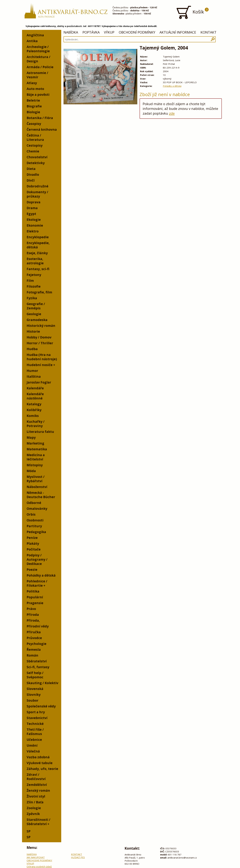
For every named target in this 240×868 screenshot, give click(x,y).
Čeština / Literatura (35, 137)
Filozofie (34, 286)
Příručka (34, 632)
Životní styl (36, 796)
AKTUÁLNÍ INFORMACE (178, 32)
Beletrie (33, 100)
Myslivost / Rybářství (36, 479)
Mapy (31, 437)
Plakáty (33, 543)
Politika (33, 591)
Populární (35, 597)
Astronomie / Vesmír (37, 75)
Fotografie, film (39, 292)
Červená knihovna (42, 129)
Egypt (31, 214)
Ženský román (38, 790)
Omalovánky (37, 509)
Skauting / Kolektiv (42, 683)
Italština (34, 376)
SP (29, 831)
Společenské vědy (41, 706)
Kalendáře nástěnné (35, 396)
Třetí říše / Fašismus (35, 732)
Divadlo (33, 175)
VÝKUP (109, 32)
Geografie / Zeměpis (36, 306)
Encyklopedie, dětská (38, 245)
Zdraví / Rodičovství (36, 777)
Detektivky (36, 163)
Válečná (33, 751)
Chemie (33, 151)
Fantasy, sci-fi (38, 269)
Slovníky (34, 695)
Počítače (34, 549)
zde (172, 113)
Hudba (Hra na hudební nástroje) (42, 357)
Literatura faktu (40, 432)
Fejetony (34, 275)
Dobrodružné (37, 186)
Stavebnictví (37, 718)
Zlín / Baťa (35, 802)
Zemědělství (37, 785)
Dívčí (31, 180)
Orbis (31, 514)
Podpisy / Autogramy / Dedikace (37, 559)
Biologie (33, 112)
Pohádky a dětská (41, 575)
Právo (31, 609)
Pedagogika (36, 532)
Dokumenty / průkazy (37, 194)
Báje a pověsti (38, 95)
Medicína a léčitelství (36, 457)
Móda (31, 471)
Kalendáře (35, 388)
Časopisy (34, 124)
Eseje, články (37, 253)
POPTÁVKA (91, 32)
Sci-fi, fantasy (38, 667)
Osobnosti (35, 520)
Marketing (35, 443)
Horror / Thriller (40, 343)
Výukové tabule (40, 763)
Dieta (31, 169)
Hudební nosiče (40, 365)
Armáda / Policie (40, 67)
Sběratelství (37, 661)
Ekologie (34, 220)
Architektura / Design (38, 59)
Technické (35, 724)
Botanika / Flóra (40, 118)
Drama (32, 208)
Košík (192, 12)
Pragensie (35, 603)
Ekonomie (35, 225)
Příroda (33, 615)
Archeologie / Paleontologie (38, 49)
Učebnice (34, 740)
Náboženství (37, 487)
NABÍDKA (71, 32)
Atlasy (32, 83)
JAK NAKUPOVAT (36, 857)
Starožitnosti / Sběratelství (38, 822)
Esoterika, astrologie (35, 261)
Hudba (32, 349)
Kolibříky (34, 410)
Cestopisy (35, 145)
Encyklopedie (38, 237)
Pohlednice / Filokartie (37, 583)
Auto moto (35, 89)
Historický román (41, 326)
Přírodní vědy (38, 626)
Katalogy (34, 404)
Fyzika (32, 298)
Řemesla (34, 650)
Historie (33, 331)
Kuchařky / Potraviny (36, 424)
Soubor (33, 700)
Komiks (33, 416)
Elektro (33, 231)
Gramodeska (37, 320)
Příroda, (33, 620)
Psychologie (37, 644)
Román (32, 655)
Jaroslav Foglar (39, 382)
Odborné (34, 503)
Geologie (34, 314)
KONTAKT (208, 32)
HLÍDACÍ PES (78, 857)
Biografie (34, 106)
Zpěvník (33, 814)
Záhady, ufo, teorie (42, 769)
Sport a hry (36, 712)
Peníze (32, 538)
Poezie (32, 570)
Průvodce (34, 638)
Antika (32, 41)
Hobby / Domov (39, 337)
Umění (32, 745)
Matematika (37, 449)
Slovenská (35, 689)
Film (30, 281)
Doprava (34, 202)
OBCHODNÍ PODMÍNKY (137, 32)
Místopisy (35, 465)
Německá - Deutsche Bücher (41, 495)
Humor (32, 371)
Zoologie (34, 808)
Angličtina (35, 35)
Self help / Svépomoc (35, 675)
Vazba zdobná (38, 757)
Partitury (34, 526)
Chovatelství (37, 157)
